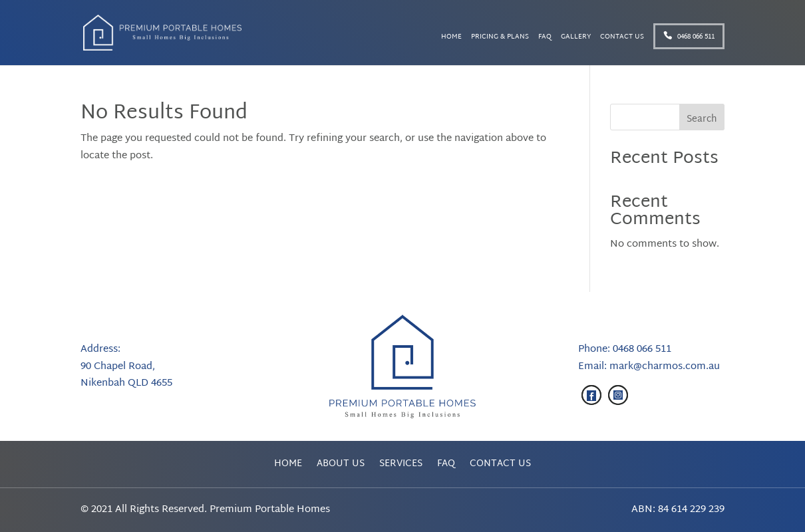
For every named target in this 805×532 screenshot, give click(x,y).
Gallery (576, 38)
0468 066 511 (689, 37)
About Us (341, 466)
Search (702, 119)
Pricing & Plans (500, 38)
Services (401, 466)
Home (451, 38)
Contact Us (622, 38)
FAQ (545, 38)
